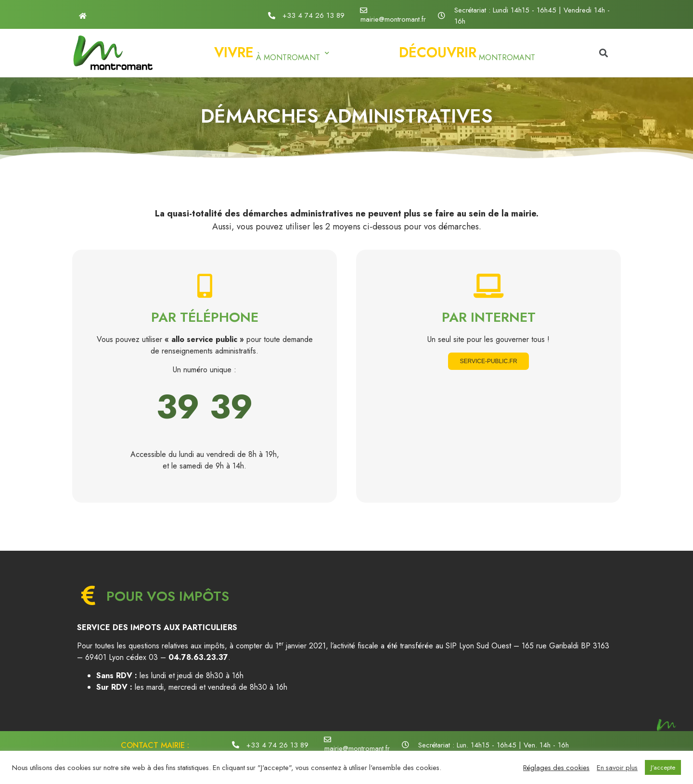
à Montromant (272, 53)
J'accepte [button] (663, 767)
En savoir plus (617, 768)
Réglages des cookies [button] (556, 768)
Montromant (467, 53)
